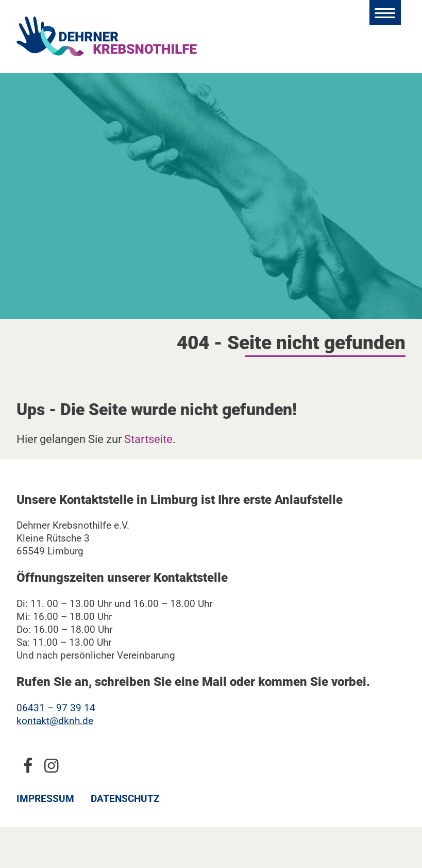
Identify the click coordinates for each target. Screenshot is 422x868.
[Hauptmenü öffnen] (385, 12)
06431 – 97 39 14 (56, 708)
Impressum (45, 799)
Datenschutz (125, 799)
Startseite (148, 439)
